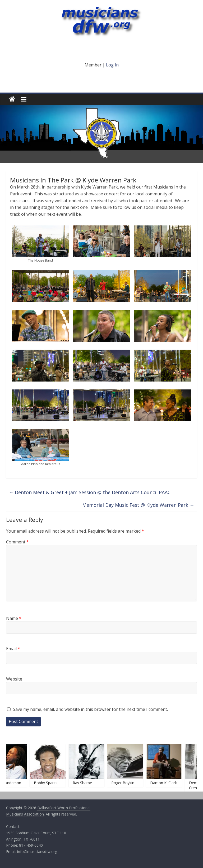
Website (14, 679)
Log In (112, 65)
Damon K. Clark (165, 783)
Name (14, 618)
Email (13, 649)
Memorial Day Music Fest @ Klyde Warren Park (138, 505)
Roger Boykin (125, 783)
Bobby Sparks (47, 783)
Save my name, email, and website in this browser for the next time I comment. (90, 709)
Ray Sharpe (84, 783)
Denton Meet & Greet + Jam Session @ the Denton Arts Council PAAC (90, 492)
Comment (17, 542)
